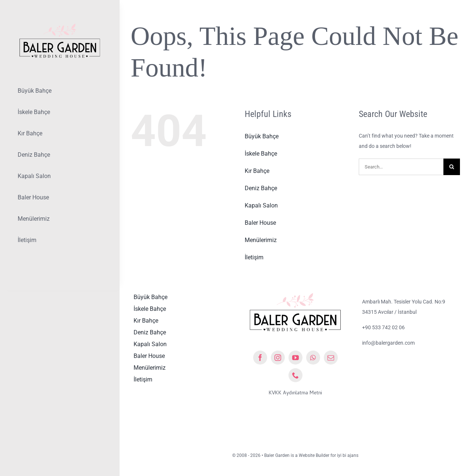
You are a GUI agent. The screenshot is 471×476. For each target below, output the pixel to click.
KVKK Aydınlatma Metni (295, 393)
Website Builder (314, 455)
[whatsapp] (313, 358)
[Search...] (401, 167)
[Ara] (452, 167)
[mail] (331, 358)
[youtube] (295, 358)
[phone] (295, 375)
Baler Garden (277, 455)
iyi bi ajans (348, 455)
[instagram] (278, 358)
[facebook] (260, 358)
